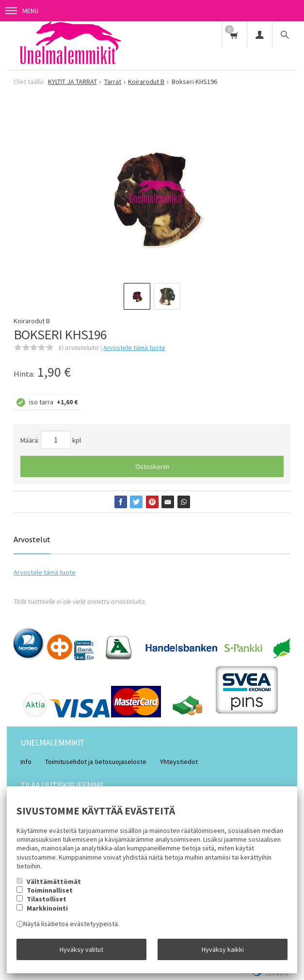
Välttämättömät (54, 881)
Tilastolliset (47, 899)
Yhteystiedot (179, 762)
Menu (22, 11)
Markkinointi (47, 908)
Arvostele (134, 348)
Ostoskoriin (152, 466)
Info (26, 762)
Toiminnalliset (50, 890)
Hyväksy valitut (81, 949)
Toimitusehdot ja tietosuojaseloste (96, 762)
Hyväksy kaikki (223, 949)
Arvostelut (32, 539)
